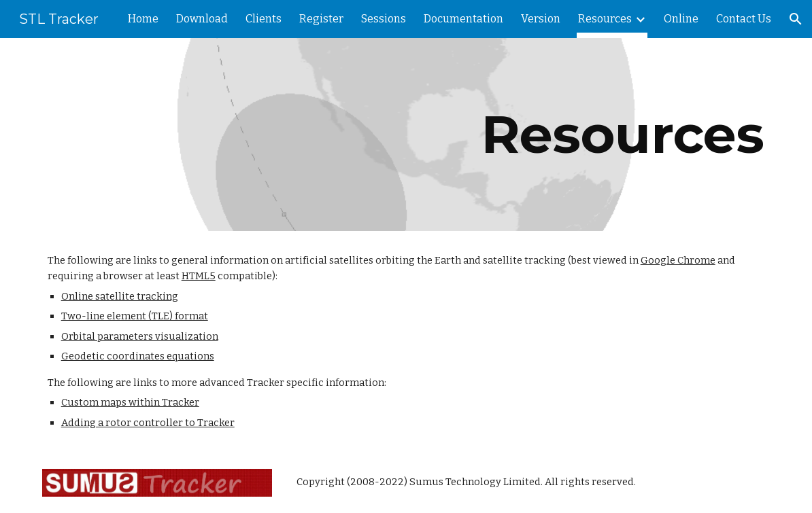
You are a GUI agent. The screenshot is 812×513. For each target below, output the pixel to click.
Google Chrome (678, 260)
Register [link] (321, 19)
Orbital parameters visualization (140, 336)
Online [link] (681, 19)
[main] (406, 135)
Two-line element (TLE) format (135, 316)
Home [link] (143, 19)
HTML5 (199, 276)
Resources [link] (605, 19)
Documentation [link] (463, 19)
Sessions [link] (384, 19)
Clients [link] (264, 19)
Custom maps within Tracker (130, 402)
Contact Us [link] (744, 19)
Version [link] (541, 19)
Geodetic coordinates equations (138, 356)
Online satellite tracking (120, 296)
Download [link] (202, 19)
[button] (796, 19)
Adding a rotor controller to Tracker (148, 423)
